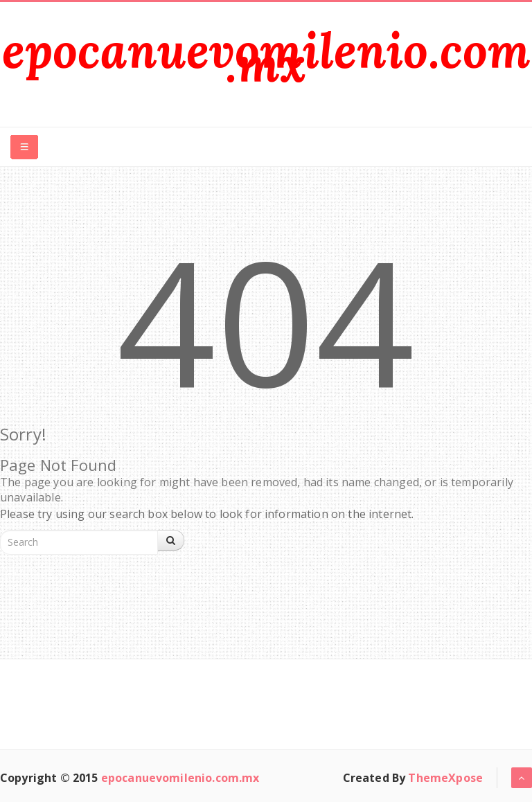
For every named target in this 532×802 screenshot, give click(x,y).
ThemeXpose (445, 778)
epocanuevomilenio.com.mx (266, 57)
